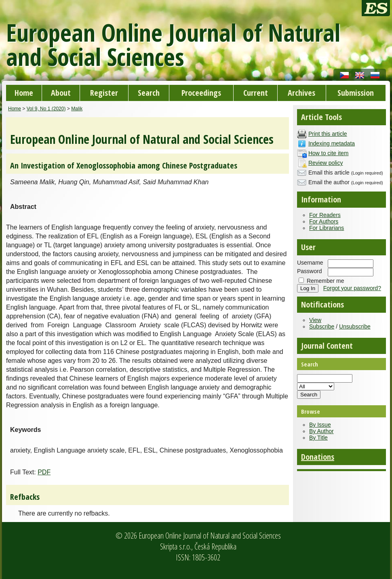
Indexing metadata (332, 143)
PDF (44, 472)
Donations (318, 457)
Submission (356, 93)
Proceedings (201, 93)
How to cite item (329, 153)
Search (149, 93)
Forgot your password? (352, 288)
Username (310, 263)
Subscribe (322, 326)
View (315, 320)
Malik (77, 109)
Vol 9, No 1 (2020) (46, 109)
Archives (301, 93)
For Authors (324, 221)
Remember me (326, 281)
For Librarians (327, 228)
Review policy (326, 163)
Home (24, 93)
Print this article (328, 134)
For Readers (325, 215)
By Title (318, 438)
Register (104, 93)
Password (309, 271)
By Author (321, 431)
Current (256, 93)
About (61, 93)
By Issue (320, 425)
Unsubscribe (355, 326)
